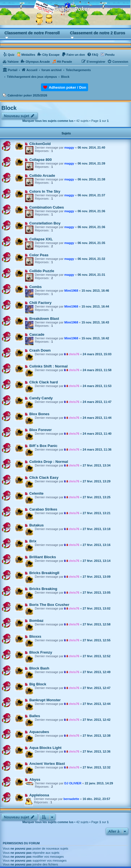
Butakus (37, 525)
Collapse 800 (41, 160)
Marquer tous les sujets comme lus (48, 121)
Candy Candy (41, 398)
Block (9, 108)
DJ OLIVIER (73, 783)
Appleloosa (39, 795)
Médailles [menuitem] (28, 55)
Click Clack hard (44, 382)
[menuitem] (9, 55)
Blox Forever (41, 430)
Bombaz (36, 621)
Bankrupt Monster (45, 700)
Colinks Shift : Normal (48, 366)
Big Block (38, 684)
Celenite (36, 493)
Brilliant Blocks (43, 557)
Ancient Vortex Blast (47, 764)
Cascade (37, 334)
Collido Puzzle (42, 271)
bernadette (71, 799)
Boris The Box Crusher (49, 605)
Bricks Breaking (43, 589)
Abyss (35, 779)
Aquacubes (39, 732)
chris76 (74, 354)
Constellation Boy (45, 223)
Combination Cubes (47, 207)
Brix (33, 541)
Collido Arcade (42, 176)
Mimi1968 (71, 291)
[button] (33, 35)
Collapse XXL (41, 239)
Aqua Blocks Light (45, 748)
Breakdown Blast (44, 319)
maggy (69, 148)
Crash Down (40, 350)
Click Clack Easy (44, 477)
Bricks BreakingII (44, 573)
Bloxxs (35, 636)
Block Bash (39, 668)
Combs (36, 287)
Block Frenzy (41, 652)
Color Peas (39, 255)
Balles (35, 716)
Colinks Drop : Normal (49, 462)
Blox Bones (39, 414)
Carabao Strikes (43, 509)
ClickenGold (40, 144)
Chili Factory (40, 303)
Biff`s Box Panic (43, 446)
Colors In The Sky (45, 191)
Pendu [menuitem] (110, 55)
